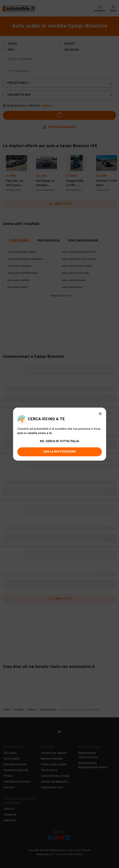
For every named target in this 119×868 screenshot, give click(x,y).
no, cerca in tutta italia (59, 441)
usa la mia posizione (60, 452)
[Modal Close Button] (100, 414)
